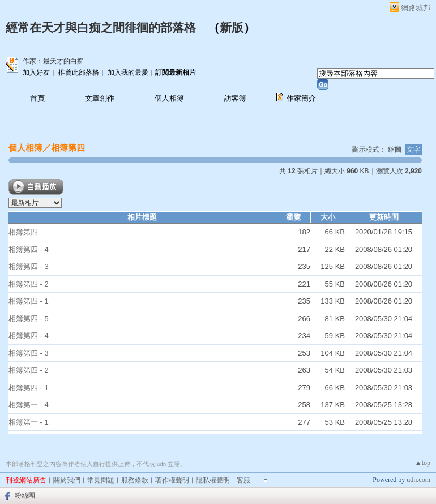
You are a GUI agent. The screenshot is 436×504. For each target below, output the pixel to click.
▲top (423, 463)
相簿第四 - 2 (29, 284)
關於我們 (67, 480)
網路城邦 (416, 8)
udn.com (418, 480)
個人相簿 (169, 98)
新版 (232, 28)
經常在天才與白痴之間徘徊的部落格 (101, 28)
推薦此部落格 (79, 72)
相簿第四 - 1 (29, 301)
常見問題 (101, 480)
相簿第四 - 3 (29, 266)
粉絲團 (25, 496)
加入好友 (36, 72)
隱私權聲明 (213, 480)
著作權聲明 (172, 480)
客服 (243, 480)
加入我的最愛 (128, 72)
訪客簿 (235, 98)
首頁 (37, 98)
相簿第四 (68, 148)
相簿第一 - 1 (29, 422)
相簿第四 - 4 (29, 249)
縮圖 (395, 150)
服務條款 (135, 480)
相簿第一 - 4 (29, 405)
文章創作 (100, 98)
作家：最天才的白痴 (53, 61)
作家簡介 (301, 98)
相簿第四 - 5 (29, 319)
